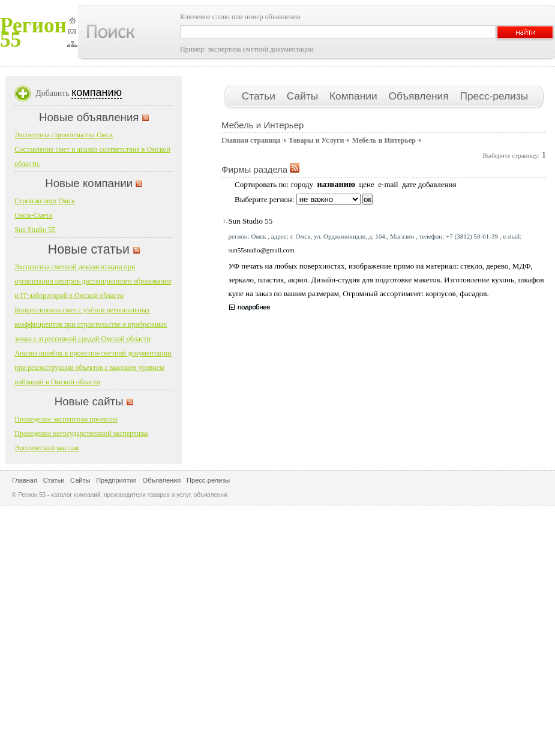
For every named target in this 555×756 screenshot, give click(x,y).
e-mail (388, 184)
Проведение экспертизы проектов (66, 419)
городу (302, 184)
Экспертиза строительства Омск (64, 135)
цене (366, 184)
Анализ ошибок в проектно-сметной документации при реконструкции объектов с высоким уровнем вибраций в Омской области (93, 368)
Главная (25, 480)
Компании (355, 96)
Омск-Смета (33, 215)
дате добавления (429, 184)
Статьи (260, 96)
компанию (97, 92)
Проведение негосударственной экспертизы (81, 433)
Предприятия (116, 480)
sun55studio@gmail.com (262, 250)
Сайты (304, 96)
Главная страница (251, 140)
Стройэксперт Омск (45, 201)
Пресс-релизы (494, 96)
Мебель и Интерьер (384, 140)
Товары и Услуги (316, 140)
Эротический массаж (46, 448)
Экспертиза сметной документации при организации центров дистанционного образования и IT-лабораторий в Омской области (93, 281)
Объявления (420, 96)
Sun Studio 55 (251, 221)
